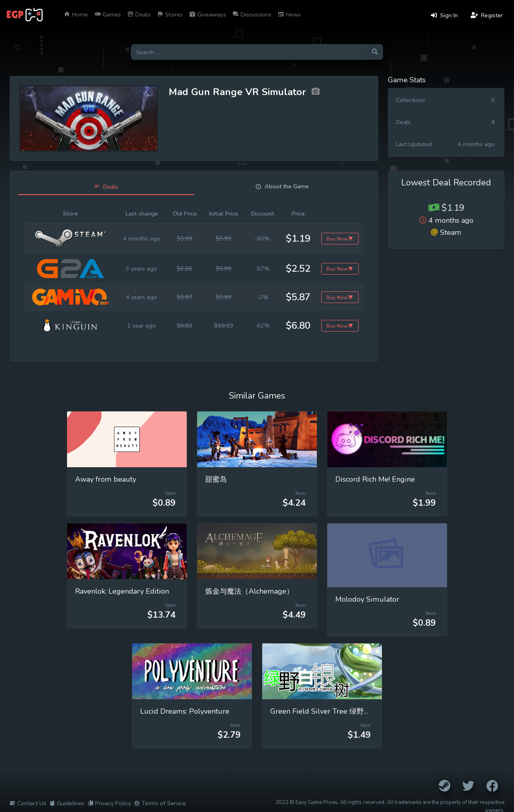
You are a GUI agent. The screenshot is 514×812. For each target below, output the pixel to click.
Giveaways (208, 14)
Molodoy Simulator (367, 599)
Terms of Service (160, 803)
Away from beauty (106, 479)
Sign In (444, 15)
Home (76, 14)
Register (487, 15)
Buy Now (340, 239)
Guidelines (67, 803)
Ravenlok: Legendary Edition (122, 591)
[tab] (106, 187)
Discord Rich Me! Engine (375, 479)
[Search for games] (249, 52)
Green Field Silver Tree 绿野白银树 (328, 711)
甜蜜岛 (216, 479)
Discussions (252, 14)
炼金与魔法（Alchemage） (249, 591)
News (289, 14)
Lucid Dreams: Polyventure (185, 711)
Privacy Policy (109, 803)
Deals (139, 14)
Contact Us (28, 803)
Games (108, 14)
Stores (170, 14)
